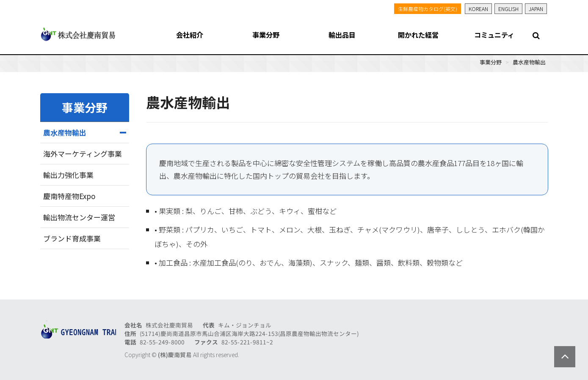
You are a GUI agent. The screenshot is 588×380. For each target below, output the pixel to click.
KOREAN (478, 9)
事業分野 (266, 35)
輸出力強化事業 (68, 175)
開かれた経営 (418, 35)
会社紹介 (190, 35)
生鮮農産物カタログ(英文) (428, 9)
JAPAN (536, 9)
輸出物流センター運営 (79, 217)
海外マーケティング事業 (83, 154)
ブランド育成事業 (72, 238)
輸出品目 (342, 35)
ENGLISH (508, 9)
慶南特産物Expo (69, 196)
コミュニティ (494, 35)
